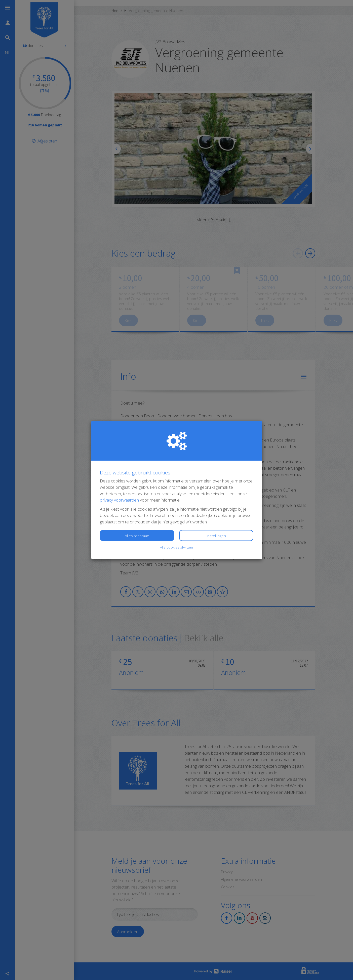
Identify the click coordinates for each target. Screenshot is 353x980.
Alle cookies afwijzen (177, 547)
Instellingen (216, 536)
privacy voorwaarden (119, 500)
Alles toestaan (137, 536)
